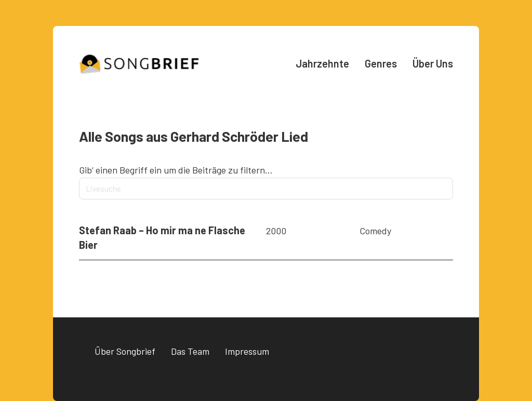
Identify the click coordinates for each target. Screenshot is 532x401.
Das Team (190, 351)
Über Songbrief (125, 351)
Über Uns (433, 63)
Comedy (375, 231)
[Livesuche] (266, 189)
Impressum (247, 351)
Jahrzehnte (322, 63)
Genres (381, 63)
